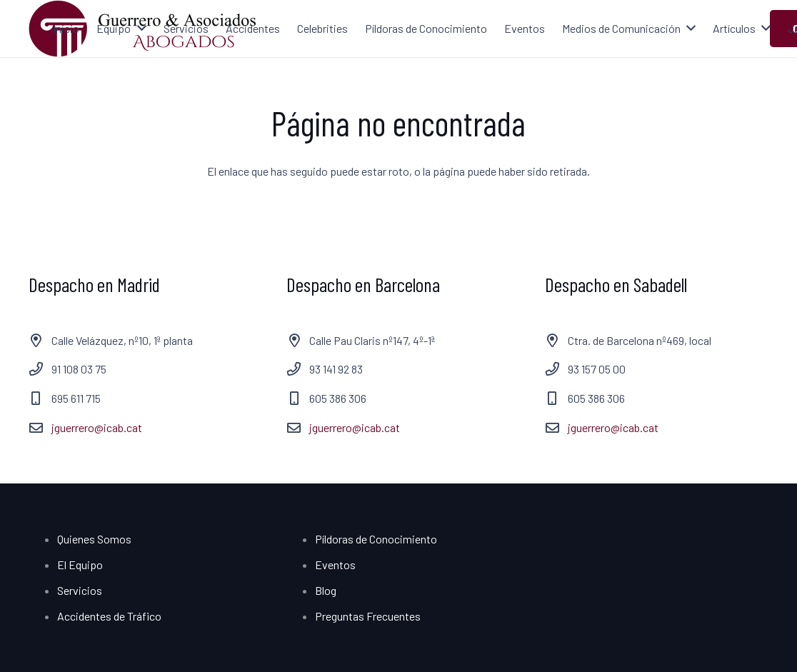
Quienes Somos (94, 539)
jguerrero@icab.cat (97, 427)
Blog (326, 590)
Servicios (80, 590)
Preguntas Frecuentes (368, 616)
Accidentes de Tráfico (109, 616)
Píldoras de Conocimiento (376, 539)
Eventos (335, 565)
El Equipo (80, 565)
